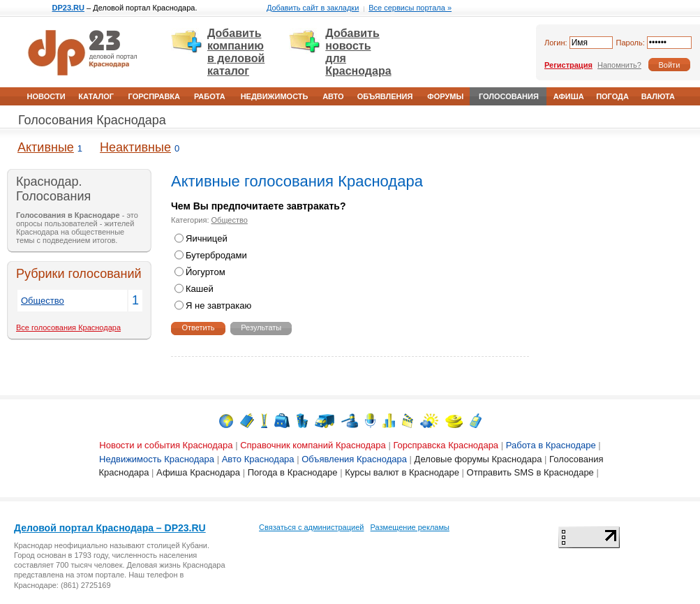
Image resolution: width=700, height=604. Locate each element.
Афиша (569, 96)
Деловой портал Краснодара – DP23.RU (110, 528)
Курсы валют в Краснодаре (402, 472)
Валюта (658, 96)
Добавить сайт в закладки (313, 8)
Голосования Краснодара (92, 120)
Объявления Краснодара (354, 459)
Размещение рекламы (410, 527)
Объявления (385, 96)
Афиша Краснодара (198, 472)
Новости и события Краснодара (166, 445)
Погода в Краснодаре (293, 472)
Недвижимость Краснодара (157, 459)
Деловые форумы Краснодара (478, 459)
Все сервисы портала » (410, 8)
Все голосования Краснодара (68, 327)
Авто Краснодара (258, 459)
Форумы (445, 96)
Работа (210, 96)
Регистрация (568, 65)
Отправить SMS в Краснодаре (530, 472)
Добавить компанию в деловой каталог (236, 52)
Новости (46, 96)
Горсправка (154, 96)
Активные (46, 147)
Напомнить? (619, 65)
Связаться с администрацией (311, 527)
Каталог (96, 96)
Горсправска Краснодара (446, 445)
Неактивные (135, 147)
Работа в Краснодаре (551, 445)
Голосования (509, 96)
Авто (333, 96)
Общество (43, 301)
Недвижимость (275, 96)
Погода (612, 96)
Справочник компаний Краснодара (313, 445)
